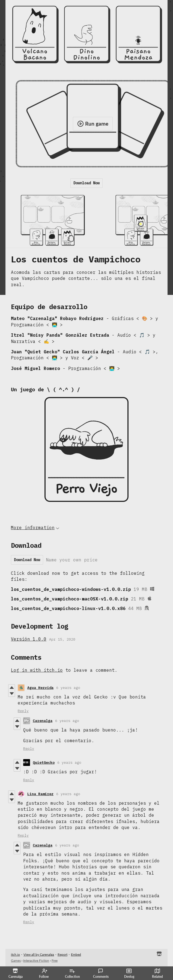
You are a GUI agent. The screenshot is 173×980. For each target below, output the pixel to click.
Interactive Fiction (36, 960)
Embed (76, 954)
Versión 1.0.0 (29, 639)
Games (16, 960)
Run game (93, 124)
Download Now (87, 183)
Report (62, 954)
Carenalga (43, 721)
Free (55, 960)
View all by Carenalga (39, 954)
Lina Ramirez (40, 794)
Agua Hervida (40, 688)
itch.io (15, 954)
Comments (101, 973)
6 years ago (68, 688)
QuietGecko (44, 763)
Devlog (129, 973)
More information (35, 528)
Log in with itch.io (37, 670)
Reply (23, 711)
